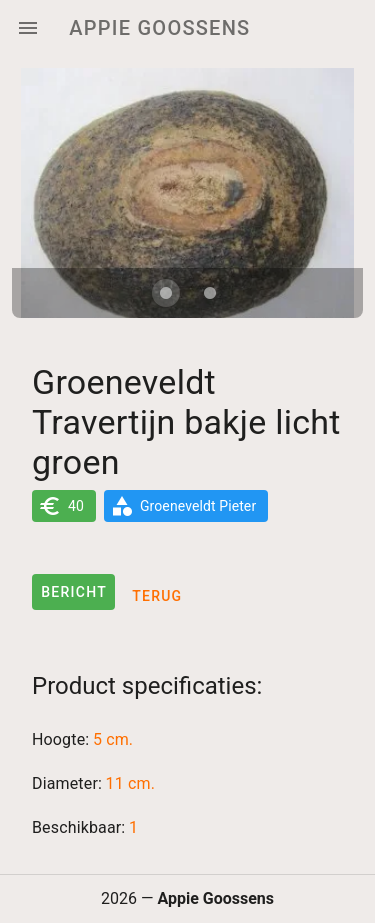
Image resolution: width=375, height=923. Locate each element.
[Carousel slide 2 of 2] (210, 293)
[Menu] (28, 28)
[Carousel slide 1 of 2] (166, 293)
